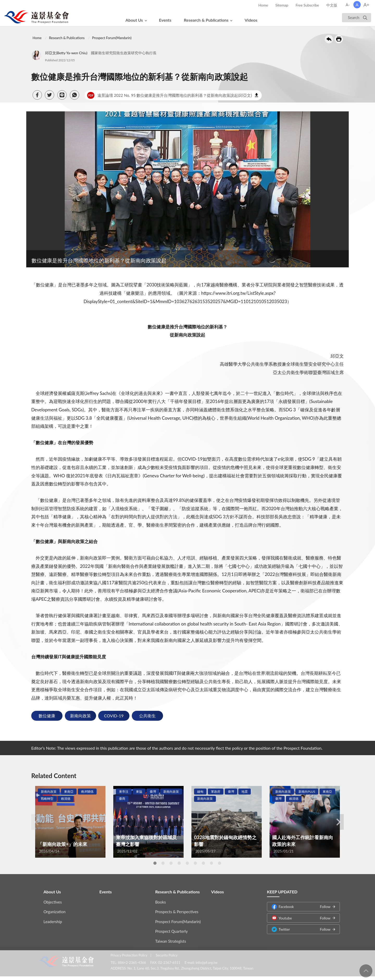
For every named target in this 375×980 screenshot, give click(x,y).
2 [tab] (163, 863)
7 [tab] (203, 863)
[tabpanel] (70, 822)
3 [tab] (171, 863)
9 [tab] (220, 863)
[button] (37, 95)
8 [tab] (211, 863)
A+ (367, 5)
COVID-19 (114, 716)
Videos (251, 20)
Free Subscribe (307, 5)
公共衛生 (147, 716)
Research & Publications (206, 20)
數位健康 (47, 716)
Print (339, 39)
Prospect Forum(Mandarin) (112, 38)
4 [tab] (179, 863)
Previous (36, 822)
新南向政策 (80, 716)
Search (354, 17)
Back (329, 39)
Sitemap (282, 5)
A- (348, 5)
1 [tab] (155, 863)
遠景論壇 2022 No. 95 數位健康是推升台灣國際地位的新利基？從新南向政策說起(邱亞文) (169, 95)
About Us (134, 20)
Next (339, 822)
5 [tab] (187, 863)
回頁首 (366, 971)
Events (165, 20)
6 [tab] (195, 863)
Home (263, 5)
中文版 (332, 5)
